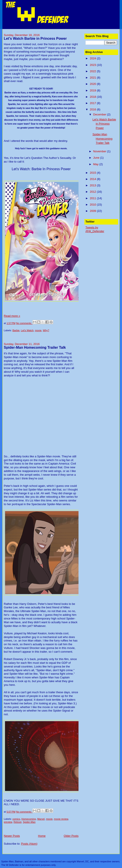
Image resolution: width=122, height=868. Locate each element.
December (100, 114)
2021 (93, 78)
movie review (61, 819)
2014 (93, 179)
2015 (93, 173)
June (97, 158)
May (96, 164)
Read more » (12, 316)
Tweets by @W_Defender (95, 229)
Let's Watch (27, 330)
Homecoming (29, 819)
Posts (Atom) (29, 844)
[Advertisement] (104, 250)
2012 (93, 192)
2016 (93, 109)
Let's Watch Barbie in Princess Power (35, 38)
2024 (93, 58)
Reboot (17, 822)
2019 (93, 90)
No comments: (24, 323)
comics (16, 819)
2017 (93, 103)
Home (42, 836)
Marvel (41, 819)
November (100, 151)
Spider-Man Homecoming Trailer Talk (35, 347)
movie (38, 330)
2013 (93, 185)
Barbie (16, 330)
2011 (93, 198)
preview (8, 822)
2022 (93, 71)
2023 (93, 65)
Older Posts (71, 836)
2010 (93, 205)
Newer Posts (12, 836)
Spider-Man (29, 822)
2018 (93, 97)
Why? (46, 330)
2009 (93, 211)
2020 (93, 84)
